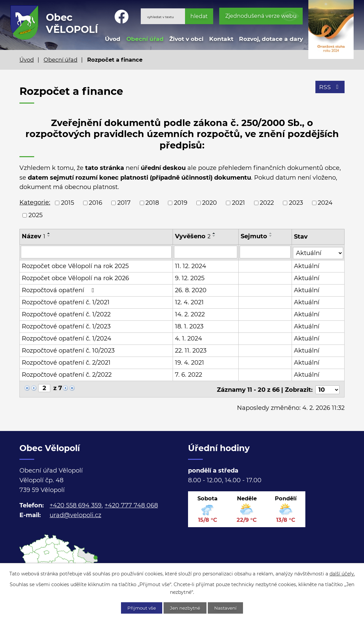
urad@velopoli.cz (75, 513)
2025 (36, 215)
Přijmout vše (140, 608)
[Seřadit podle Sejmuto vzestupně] (271, 233)
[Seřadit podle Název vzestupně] (49, 233)
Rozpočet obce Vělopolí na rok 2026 (75, 277)
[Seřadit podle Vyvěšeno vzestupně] (214, 233)
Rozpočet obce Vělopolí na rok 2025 (75, 265)
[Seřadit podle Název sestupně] (49, 236)
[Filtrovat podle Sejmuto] (265, 252)
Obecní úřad (145, 39)
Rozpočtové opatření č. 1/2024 (67, 338)
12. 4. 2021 (189, 302)
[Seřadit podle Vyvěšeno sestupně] (214, 236)
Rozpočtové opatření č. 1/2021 (66, 302)
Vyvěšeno (193, 236)
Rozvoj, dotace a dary (271, 39)
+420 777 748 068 (131, 503)
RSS (330, 88)
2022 (267, 203)
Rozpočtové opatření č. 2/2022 (67, 374)
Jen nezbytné (186, 608)
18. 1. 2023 (189, 326)
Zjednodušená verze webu (261, 16)
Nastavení (228, 608)
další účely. (342, 573)
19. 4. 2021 (190, 362)
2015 (68, 203)
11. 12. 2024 (191, 265)
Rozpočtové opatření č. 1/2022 (66, 314)
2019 (181, 203)
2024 (325, 203)
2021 (238, 203)
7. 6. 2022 (189, 374)
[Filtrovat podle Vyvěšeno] (206, 252)
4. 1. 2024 (189, 338)
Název (34, 236)
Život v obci (186, 39)
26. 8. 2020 (191, 290)
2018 (152, 203)
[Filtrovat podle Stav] (318, 252)
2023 (296, 203)
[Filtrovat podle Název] (96, 252)
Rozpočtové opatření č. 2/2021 (66, 362)
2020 (209, 203)
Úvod (113, 39)
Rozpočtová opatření (59, 290)
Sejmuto (254, 236)
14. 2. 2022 (190, 314)
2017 (124, 203)
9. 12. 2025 (190, 277)
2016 (96, 203)
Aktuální (307, 265)
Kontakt (221, 39)
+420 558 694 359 (76, 503)
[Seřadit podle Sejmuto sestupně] (271, 236)
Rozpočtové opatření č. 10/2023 (68, 350)
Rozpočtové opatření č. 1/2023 (66, 326)
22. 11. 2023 (191, 350)
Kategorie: (35, 202)
